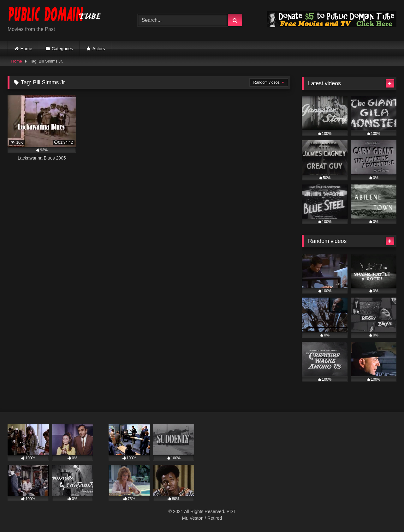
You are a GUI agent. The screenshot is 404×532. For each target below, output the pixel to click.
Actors (99, 49)
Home (26, 49)
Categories (62, 49)
